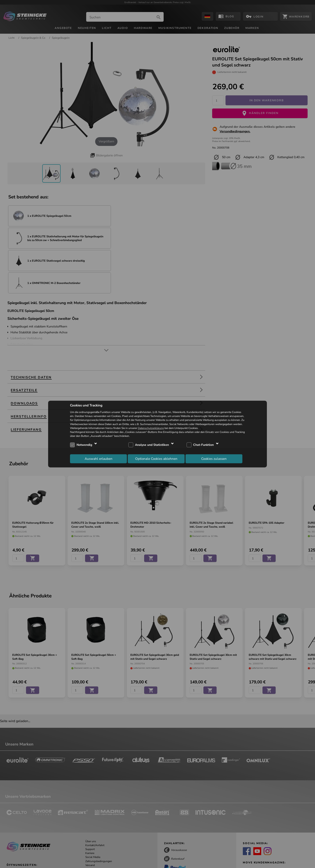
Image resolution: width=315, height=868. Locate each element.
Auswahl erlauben (99, 458)
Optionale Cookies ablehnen (156, 458)
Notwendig (84, 445)
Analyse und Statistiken (152, 445)
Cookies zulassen (214, 458)
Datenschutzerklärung (151, 428)
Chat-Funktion (203, 445)
